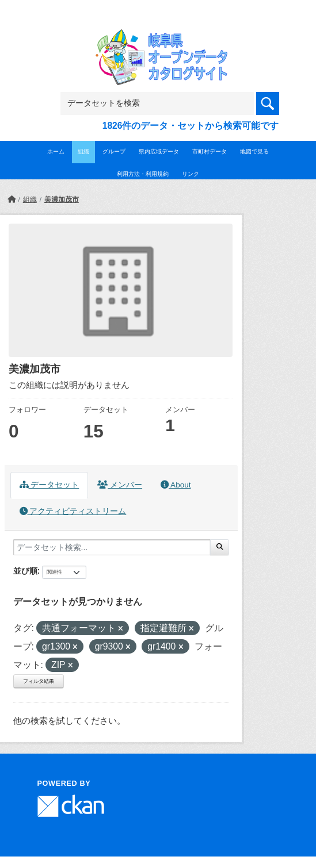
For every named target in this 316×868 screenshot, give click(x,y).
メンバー (120, 485)
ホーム (56, 151)
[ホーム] (12, 199)
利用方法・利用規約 (143, 174)
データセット (50, 485)
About (176, 485)
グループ (114, 151)
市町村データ (210, 151)
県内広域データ (159, 151)
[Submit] (220, 547)
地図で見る (254, 151)
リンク (191, 174)
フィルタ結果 (39, 681)
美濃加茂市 (62, 199)
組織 (83, 151)
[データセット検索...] (112, 547)
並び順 (25, 571)
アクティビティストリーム (73, 511)
